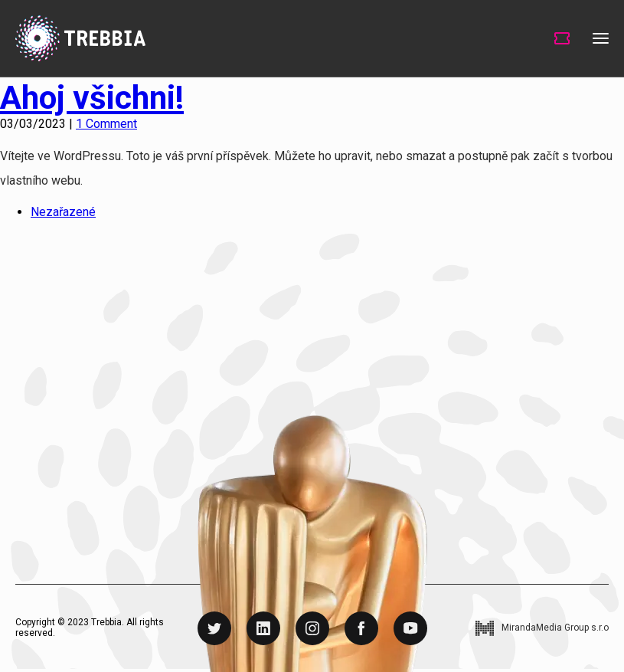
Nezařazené (63, 212)
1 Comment (106, 124)
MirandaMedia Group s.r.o (555, 628)
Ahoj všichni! (92, 98)
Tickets (562, 38)
